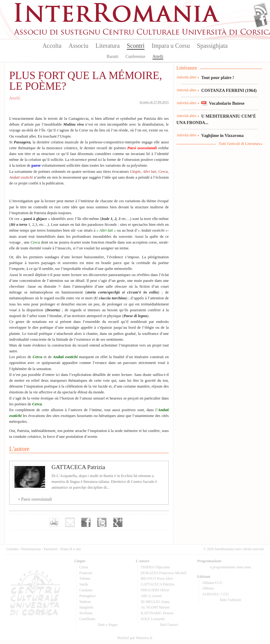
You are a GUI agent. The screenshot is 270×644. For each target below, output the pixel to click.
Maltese (85, 602)
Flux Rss (261, 10)
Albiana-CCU (212, 583)
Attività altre (186, 77)
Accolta (52, 46)
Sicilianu (86, 613)
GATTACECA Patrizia (78, 467)
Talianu (85, 578)
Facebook (261, 20)
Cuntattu (12, 549)
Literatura (108, 46)
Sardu (84, 584)
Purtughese (88, 596)
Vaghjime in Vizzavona (222, 135)
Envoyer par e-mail (70, 522)
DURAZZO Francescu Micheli (164, 573)
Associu (79, 46)
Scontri (136, 46)
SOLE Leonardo (153, 619)
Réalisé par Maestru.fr (135, 638)
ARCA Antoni (151, 596)
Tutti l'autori (169, 625)
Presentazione (31, 549)
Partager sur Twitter (102, 522)
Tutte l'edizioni (230, 600)
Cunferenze (135, 57)
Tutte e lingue (108, 625)
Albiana (208, 588)
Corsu (84, 567)
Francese (86, 573)
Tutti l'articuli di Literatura (239, 144)
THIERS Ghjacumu (155, 567)
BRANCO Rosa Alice (157, 578)
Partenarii (51, 549)
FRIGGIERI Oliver (155, 590)
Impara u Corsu (171, 46)
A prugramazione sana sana (230, 567)
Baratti (113, 57)
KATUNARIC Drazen (157, 613)
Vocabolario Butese (227, 103)
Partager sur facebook (86, 522)
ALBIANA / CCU (216, 594)
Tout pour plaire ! (218, 78)
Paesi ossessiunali (37, 499)
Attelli (158, 57)
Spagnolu (86, 607)
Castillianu (87, 619)
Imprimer (54, 522)
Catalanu (86, 590)
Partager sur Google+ (118, 522)
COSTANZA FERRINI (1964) (229, 90)
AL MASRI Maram (155, 607)
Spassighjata (212, 46)
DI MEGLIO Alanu (155, 602)
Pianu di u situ (71, 549)
